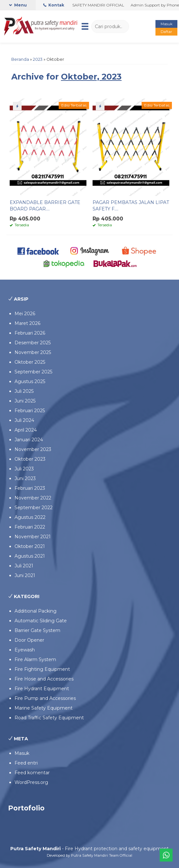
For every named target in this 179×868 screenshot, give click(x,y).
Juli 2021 (24, 566)
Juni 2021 (25, 575)
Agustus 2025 (30, 381)
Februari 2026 (30, 333)
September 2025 (33, 372)
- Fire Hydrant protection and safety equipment (89, 849)
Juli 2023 (24, 469)
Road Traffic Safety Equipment (49, 718)
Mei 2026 (25, 314)
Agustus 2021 (30, 556)
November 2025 (33, 352)
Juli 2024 (24, 420)
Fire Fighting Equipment (42, 669)
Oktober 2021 (30, 546)
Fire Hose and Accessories (44, 679)
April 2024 (26, 430)
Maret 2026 (27, 323)
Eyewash (25, 650)
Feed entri (26, 763)
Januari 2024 (29, 440)
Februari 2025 (30, 411)
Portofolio (26, 808)
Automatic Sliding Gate (41, 621)
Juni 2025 (25, 401)
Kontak (54, 5)
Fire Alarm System (35, 659)
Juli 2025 (24, 391)
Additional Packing (35, 611)
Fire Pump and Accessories (45, 698)
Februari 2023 (30, 488)
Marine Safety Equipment (44, 708)
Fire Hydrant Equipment (42, 689)
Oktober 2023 (30, 459)
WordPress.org (31, 782)
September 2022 (34, 508)
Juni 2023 (25, 478)
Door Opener (29, 640)
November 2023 (33, 449)
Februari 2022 (30, 527)
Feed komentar (32, 773)
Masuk (167, 24)
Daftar (166, 32)
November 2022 (33, 498)
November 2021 (33, 537)
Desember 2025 (33, 343)
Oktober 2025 (30, 362)
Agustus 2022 (30, 517)
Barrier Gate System (37, 630)
